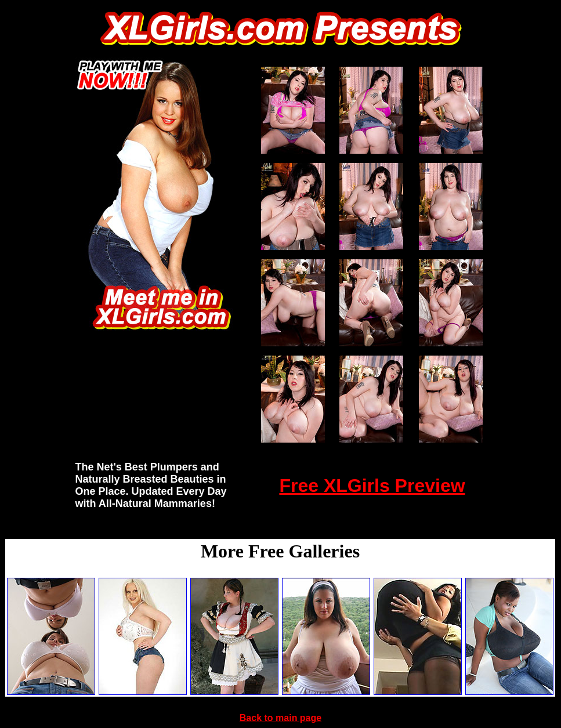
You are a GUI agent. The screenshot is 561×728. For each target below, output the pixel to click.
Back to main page (280, 718)
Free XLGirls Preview (372, 486)
